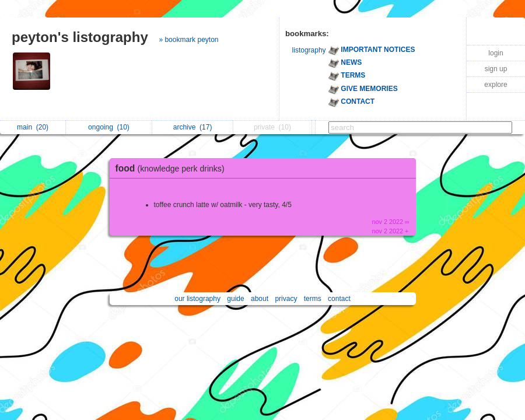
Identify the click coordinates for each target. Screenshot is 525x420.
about (260, 299)
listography (309, 50)
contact (339, 299)
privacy (286, 299)
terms (313, 299)
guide (235, 299)
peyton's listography (80, 37)
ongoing (109, 127)
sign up (496, 69)
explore (496, 85)
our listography (197, 299)
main (33, 127)
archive (193, 127)
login (496, 53)
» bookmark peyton (188, 40)
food (173, 168)
